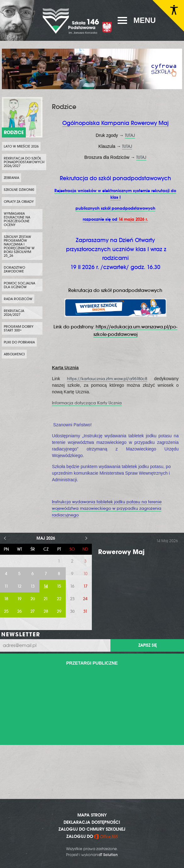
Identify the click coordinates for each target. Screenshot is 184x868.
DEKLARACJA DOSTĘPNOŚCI (92, 822)
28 (46, 611)
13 (33, 586)
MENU (145, 20)
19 (19, 599)
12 (19, 586)
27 (33, 611)
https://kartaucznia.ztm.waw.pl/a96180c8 (107, 379)
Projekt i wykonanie (92, 855)
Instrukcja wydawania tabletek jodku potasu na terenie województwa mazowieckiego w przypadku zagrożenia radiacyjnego (107, 508)
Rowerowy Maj (121, 552)
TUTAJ (130, 135)
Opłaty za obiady (19, 202)
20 (33, 599)
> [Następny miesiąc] (86, 538)
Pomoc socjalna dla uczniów (20, 285)
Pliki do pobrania (19, 342)
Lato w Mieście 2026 (21, 146)
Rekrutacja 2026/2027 (14, 313)
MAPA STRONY (92, 815)
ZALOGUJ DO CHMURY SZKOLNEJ (92, 829)
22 (59, 599)
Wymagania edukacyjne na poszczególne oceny (17, 219)
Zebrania (11, 178)
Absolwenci (14, 354)
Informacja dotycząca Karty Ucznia (87, 403)
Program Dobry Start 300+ (19, 328)
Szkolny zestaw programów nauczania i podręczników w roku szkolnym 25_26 (19, 246)
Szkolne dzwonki (19, 190)
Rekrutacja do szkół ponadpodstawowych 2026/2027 (24, 162)
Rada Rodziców (18, 299)
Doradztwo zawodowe (14, 269)
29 (59, 611)
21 (46, 599)
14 (46, 586)
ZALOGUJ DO (92, 836)
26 (20, 611)
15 (59, 586)
